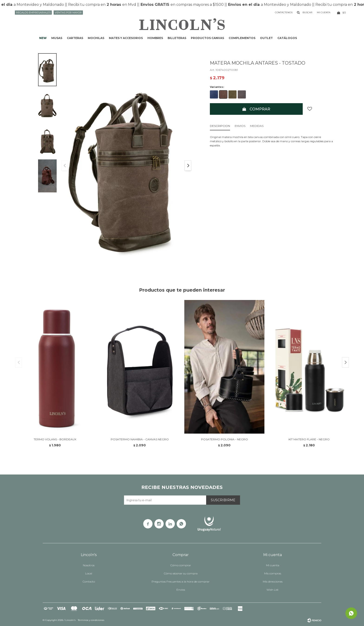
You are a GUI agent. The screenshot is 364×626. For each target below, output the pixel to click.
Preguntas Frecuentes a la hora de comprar (181, 582)
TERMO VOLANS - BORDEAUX (55, 439)
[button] (188, 166)
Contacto (89, 582)
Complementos (242, 38)
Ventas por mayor (68, 13)
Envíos (181, 590)
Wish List (273, 590)
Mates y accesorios (126, 38)
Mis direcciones (273, 582)
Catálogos (287, 38)
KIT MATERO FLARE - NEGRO (309, 439)
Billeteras (177, 38)
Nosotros (89, 565)
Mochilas (96, 38)
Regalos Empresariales (33, 13)
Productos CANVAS (207, 38)
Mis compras (273, 573)
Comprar (260, 109)
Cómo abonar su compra (181, 573)
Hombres (155, 38)
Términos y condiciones (91, 620)
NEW (43, 38)
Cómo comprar (181, 565)
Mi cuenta (273, 565)
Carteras (75, 38)
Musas (57, 38)
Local (89, 573)
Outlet (266, 38)
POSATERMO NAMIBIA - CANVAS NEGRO (140, 439)
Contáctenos (284, 12)
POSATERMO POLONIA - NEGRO (224, 439)
